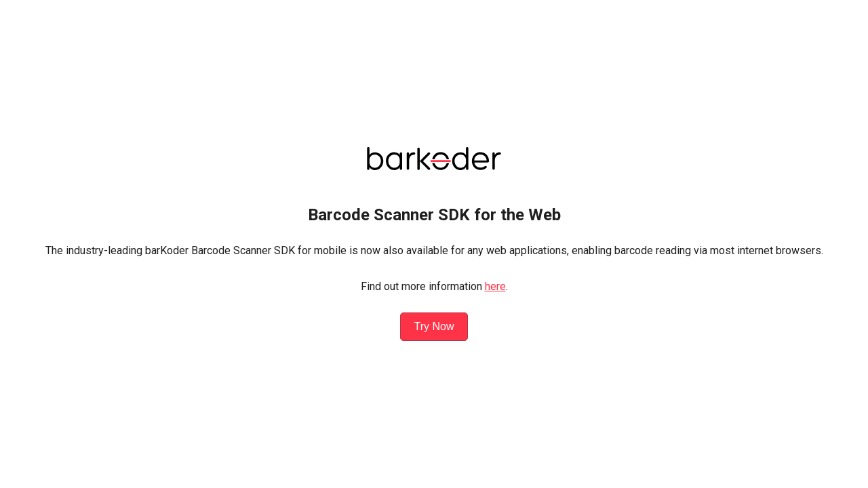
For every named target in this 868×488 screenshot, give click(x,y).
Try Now (434, 326)
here (495, 286)
